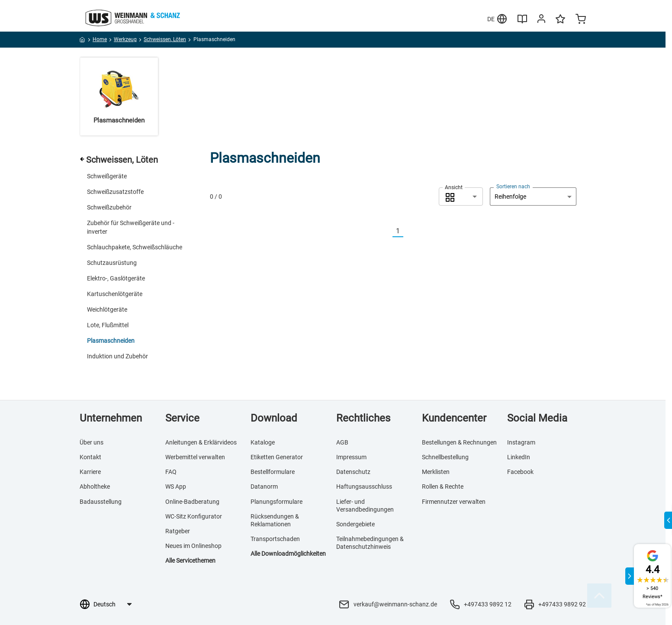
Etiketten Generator (277, 457)
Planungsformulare (277, 502)
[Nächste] (408, 231)
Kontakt (90, 457)
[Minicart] (581, 20)
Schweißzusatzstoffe (115, 192)
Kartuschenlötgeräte (115, 294)
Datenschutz (353, 472)
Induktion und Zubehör (117, 356)
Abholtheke (95, 486)
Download (274, 418)
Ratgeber (178, 531)
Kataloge (263, 442)
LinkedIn (519, 457)
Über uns (92, 442)
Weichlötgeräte (107, 309)
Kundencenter (454, 418)
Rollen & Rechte (443, 486)
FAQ (171, 472)
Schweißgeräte (107, 176)
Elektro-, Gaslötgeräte (116, 278)
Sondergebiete (355, 524)
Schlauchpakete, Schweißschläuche (135, 247)
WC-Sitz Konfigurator (194, 516)
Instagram (521, 442)
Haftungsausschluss (364, 486)
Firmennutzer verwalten (454, 502)
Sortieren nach (513, 187)
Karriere (90, 472)
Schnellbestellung (445, 457)
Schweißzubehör (109, 207)
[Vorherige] (387, 231)
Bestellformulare (273, 472)
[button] (461, 197)
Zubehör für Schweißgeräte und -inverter (131, 227)
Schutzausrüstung (112, 263)
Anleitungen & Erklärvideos (201, 442)
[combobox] (461, 197)
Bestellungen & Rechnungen (459, 442)
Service (182, 418)
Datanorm (264, 486)
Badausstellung (101, 502)
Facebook (520, 472)
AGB (342, 442)
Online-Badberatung (192, 502)
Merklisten (436, 472)
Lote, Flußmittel (108, 325)
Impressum (351, 457)
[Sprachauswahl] (112, 604)
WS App (176, 486)
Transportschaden (275, 539)
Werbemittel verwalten (195, 457)
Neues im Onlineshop (193, 546)
